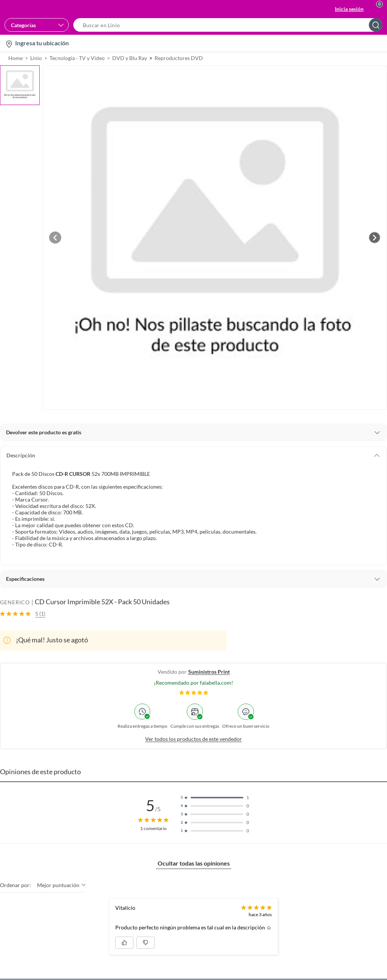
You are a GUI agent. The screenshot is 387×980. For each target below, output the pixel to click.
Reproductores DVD (179, 58)
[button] (230, 25)
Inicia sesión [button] (349, 9)
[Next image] (375, 238)
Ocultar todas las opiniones (194, 863)
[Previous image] (55, 238)
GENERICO (15, 602)
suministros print (209, 672)
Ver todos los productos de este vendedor (193, 739)
